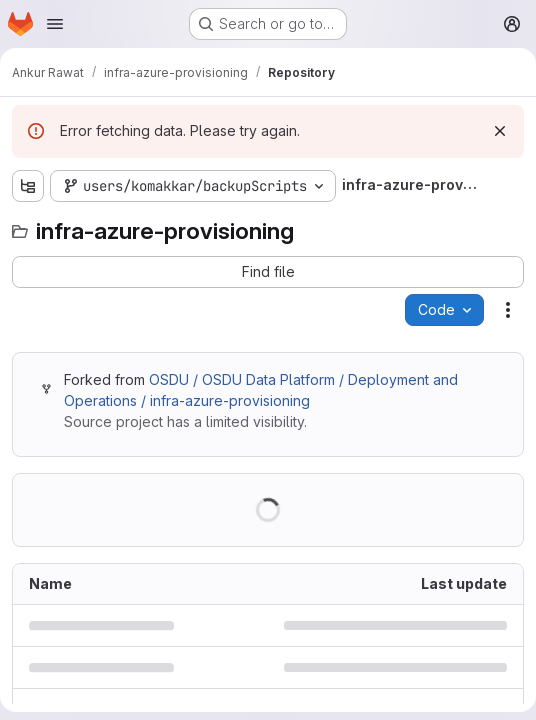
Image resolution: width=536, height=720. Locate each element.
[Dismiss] (500, 131)
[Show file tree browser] (28, 186)
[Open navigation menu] (55, 24)
